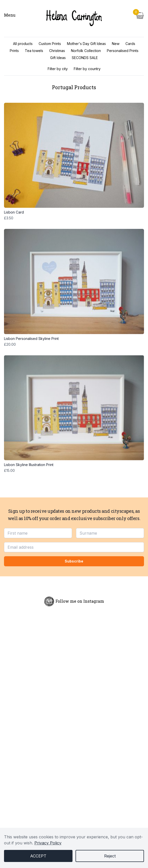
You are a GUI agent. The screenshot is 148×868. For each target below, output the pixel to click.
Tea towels (34, 51)
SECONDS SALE (85, 58)
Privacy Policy (48, 843)
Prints (14, 51)
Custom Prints (50, 44)
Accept (38, 856)
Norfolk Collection (86, 51)
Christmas (57, 51)
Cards (130, 44)
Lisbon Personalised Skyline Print (74, 339)
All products (23, 44)
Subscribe (74, 561)
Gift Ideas (58, 58)
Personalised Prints (123, 51)
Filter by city (58, 69)
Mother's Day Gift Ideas (86, 44)
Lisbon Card (74, 212)
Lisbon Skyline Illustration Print (74, 465)
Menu (10, 15)
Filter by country (87, 69)
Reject (110, 856)
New (116, 44)
